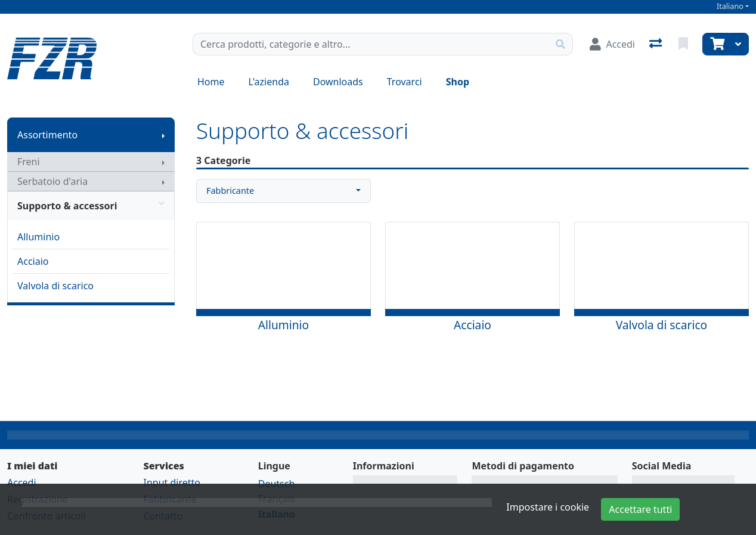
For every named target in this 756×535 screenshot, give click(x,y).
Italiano (730, 6)
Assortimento (47, 135)
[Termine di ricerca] (371, 44)
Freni (29, 162)
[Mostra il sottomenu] (163, 135)
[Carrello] (716, 44)
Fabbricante (230, 191)
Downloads (338, 82)
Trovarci (405, 82)
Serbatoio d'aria (52, 181)
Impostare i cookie (548, 507)
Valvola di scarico (55, 286)
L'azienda (269, 82)
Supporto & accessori (91, 206)
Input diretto (172, 483)
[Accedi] (612, 44)
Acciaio (33, 261)
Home (211, 82)
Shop (458, 82)
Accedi (22, 483)
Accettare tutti (640, 509)
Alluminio (38, 237)
